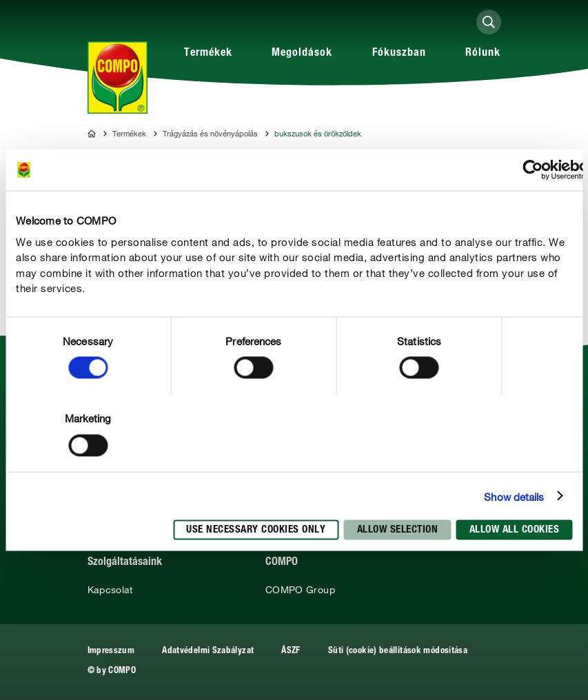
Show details (514, 496)
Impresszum (111, 651)
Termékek (208, 54)
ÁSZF (291, 651)
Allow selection (398, 530)
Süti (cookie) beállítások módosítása (398, 651)
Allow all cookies (515, 530)
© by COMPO (112, 671)
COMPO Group (300, 590)
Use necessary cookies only (256, 530)
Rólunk (483, 54)
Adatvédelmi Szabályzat (208, 651)
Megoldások (302, 54)
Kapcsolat (110, 590)
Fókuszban (399, 54)
